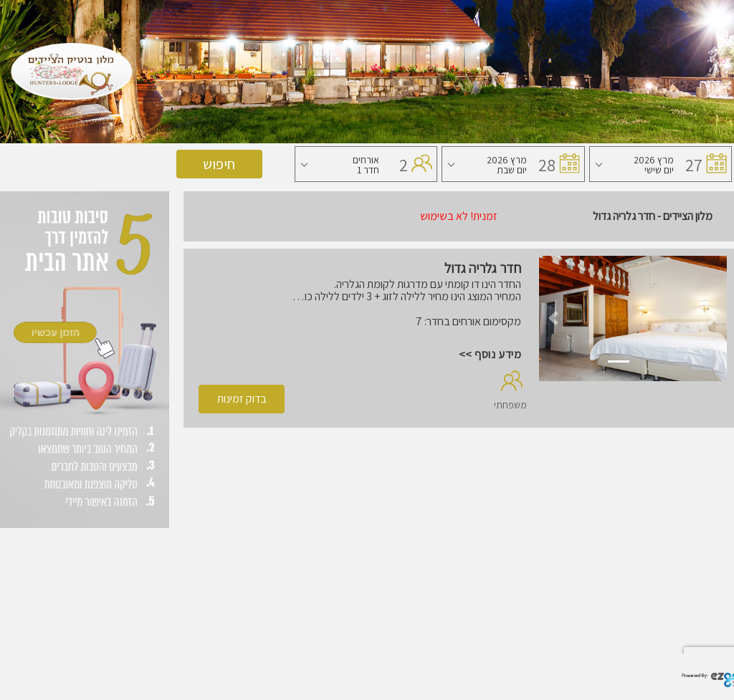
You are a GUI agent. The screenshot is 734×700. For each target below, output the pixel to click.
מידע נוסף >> (490, 354)
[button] (553, 318)
